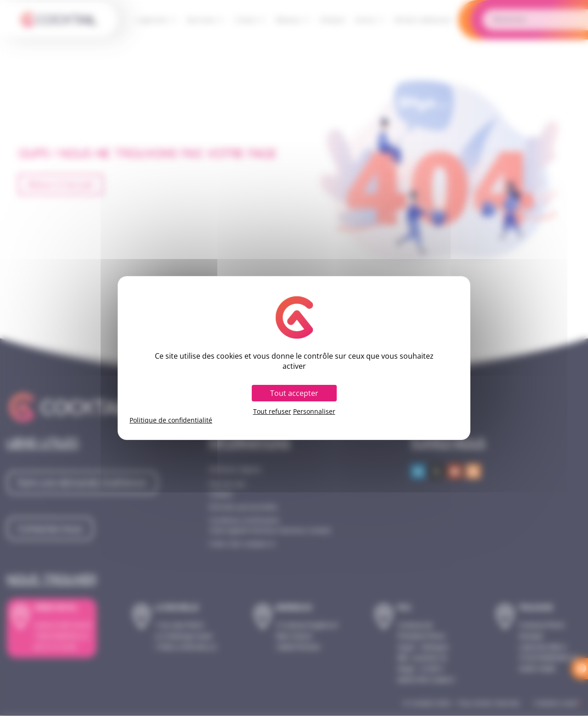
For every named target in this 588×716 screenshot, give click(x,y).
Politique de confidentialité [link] (171, 420)
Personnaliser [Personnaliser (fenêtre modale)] (314, 412)
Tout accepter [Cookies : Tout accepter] (294, 393)
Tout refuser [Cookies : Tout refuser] (272, 412)
